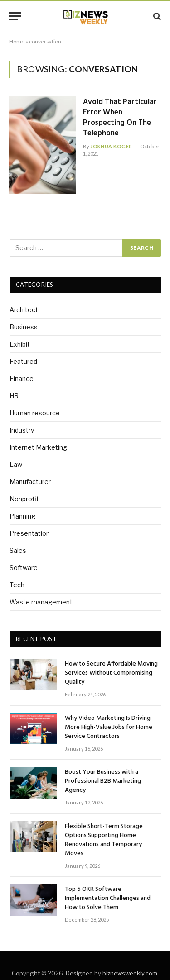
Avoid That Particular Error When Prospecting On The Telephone (120, 118)
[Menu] (15, 16)
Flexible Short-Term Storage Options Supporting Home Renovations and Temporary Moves (104, 840)
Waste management (41, 602)
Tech (17, 585)
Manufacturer (30, 482)
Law (16, 464)
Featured (23, 361)
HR (14, 396)
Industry (22, 430)
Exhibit (20, 344)
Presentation (30, 533)
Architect (24, 310)
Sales (18, 550)
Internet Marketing (38, 447)
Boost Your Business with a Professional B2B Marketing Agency (103, 781)
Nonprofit (24, 499)
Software (24, 568)
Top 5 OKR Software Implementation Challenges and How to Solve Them (108, 898)
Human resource (35, 413)
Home (17, 41)
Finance (22, 378)
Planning (22, 516)
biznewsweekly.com (130, 973)
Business (24, 327)
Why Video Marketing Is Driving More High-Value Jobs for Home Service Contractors (109, 727)
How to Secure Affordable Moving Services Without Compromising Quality (111, 673)
